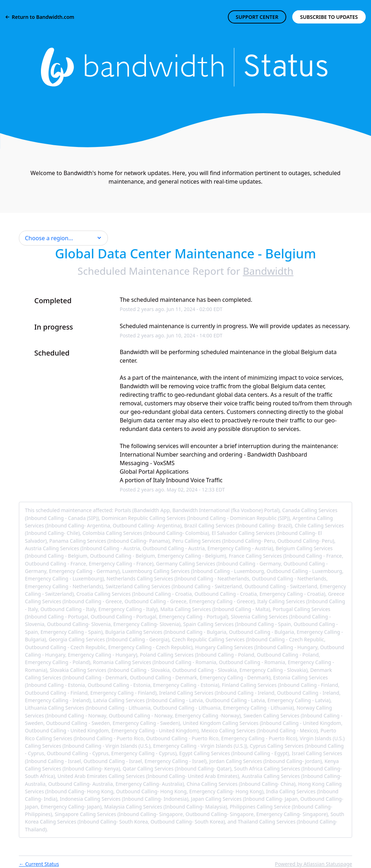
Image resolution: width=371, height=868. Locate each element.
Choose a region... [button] (49, 238)
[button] (329, 17)
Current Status (39, 864)
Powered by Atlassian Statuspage (313, 864)
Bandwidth (268, 271)
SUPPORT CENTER (257, 17)
